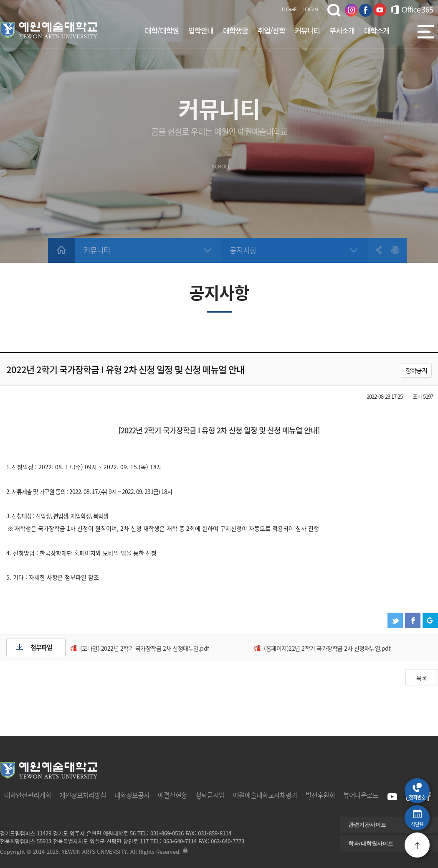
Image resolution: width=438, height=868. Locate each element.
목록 (422, 678)
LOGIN (310, 10)
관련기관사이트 (367, 825)
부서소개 (342, 31)
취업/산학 (271, 31)
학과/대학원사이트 (371, 844)
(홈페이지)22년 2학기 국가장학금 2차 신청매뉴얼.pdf (327, 648)
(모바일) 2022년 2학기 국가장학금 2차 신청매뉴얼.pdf (145, 648)
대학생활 (235, 31)
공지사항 (243, 250)
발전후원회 (320, 795)
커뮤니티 (307, 31)
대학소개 (377, 31)
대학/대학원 (162, 31)
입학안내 (201, 31)
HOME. (290, 10)
